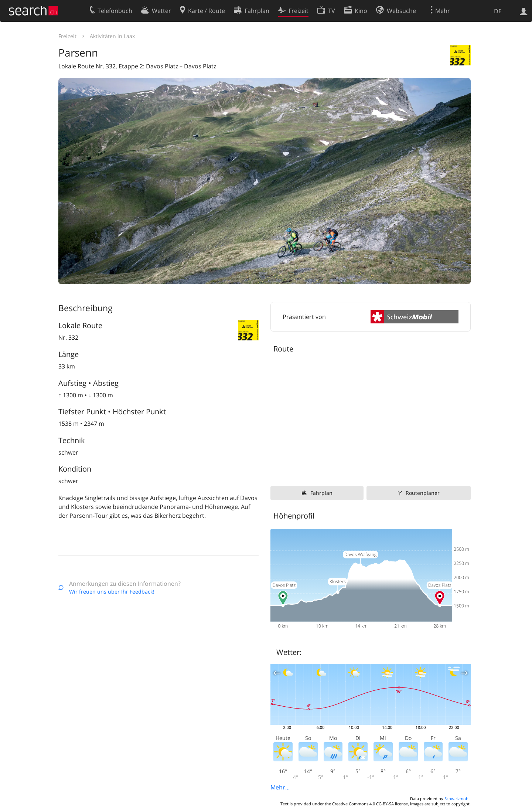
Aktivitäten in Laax (112, 36)
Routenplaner (423, 493)
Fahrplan (321, 493)
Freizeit (67, 36)
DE (498, 11)
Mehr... (280, 787)
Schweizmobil (458, 799)
